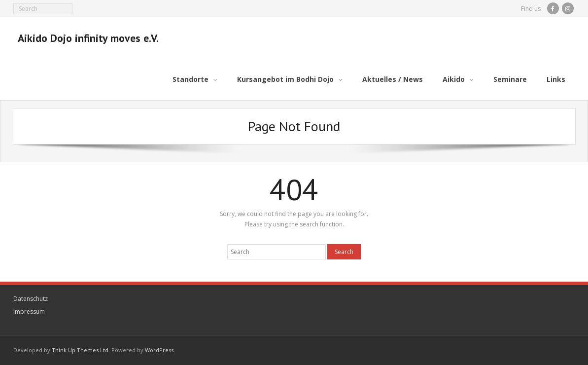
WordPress (159, 350)
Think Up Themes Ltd (80, 350)
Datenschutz (31, 299)
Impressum (29, 311)
